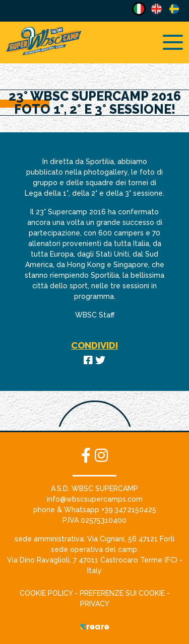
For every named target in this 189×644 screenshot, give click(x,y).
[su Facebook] (88, 456)
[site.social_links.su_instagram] (101, 456)
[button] (95, 499)
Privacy (95, 604)
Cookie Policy (47, 593)
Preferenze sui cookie (122, 593)
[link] (131, 539)
